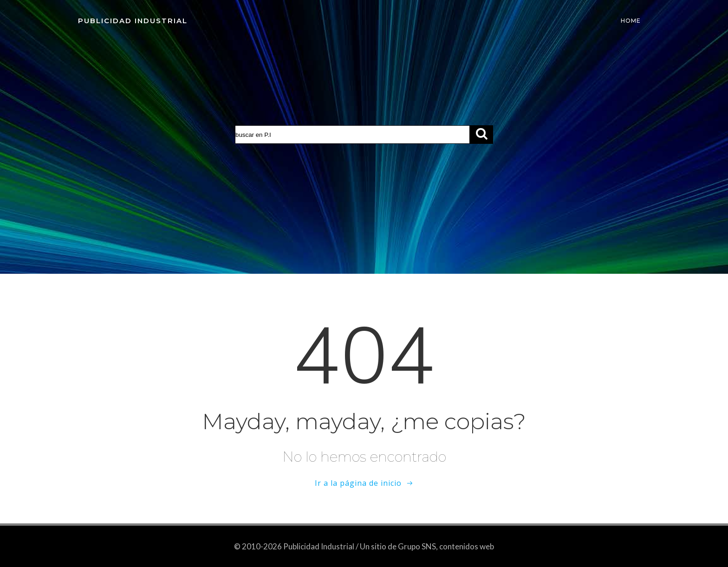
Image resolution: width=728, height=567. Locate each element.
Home (631, 21)
